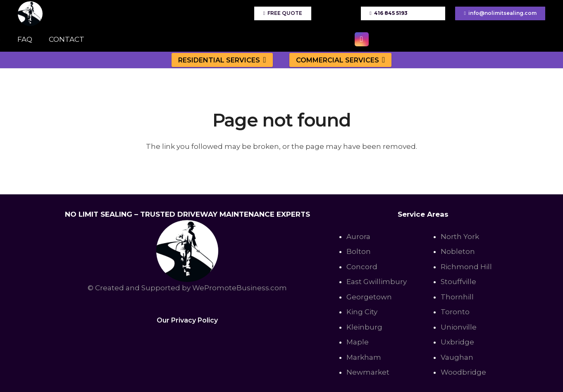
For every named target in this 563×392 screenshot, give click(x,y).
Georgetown (369, 297)
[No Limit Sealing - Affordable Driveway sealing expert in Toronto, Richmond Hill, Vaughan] (30, 14)
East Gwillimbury (377, 282)
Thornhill (457, 297)
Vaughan (457, 357)
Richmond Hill (466, 267)
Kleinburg (364, 327)
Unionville (459, 327)
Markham (364, 357)
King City (362, 312)
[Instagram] (362, 39)
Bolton (359, 251)
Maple (358, 342)
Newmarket (368, 372)
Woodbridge (463, 372)
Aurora (358, 237)
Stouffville (458, 282)
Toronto (455, 312)
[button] (263, 60)
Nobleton (458, 251)
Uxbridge (457, 342)
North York (460, 237)
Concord (362, 267)
